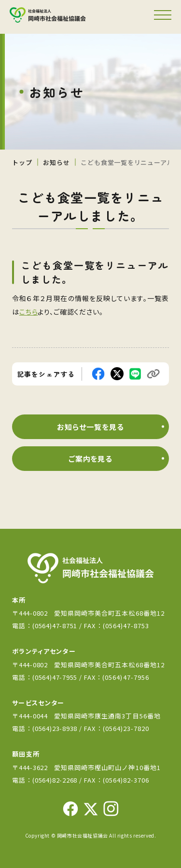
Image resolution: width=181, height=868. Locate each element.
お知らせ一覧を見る (90, 427)
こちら (29, 312)
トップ (22, 162)
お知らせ (56, 162)
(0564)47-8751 (55, 626)
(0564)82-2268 (55, 780)
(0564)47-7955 (56, 677)
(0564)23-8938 (55, 728)
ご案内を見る (90, 459)
